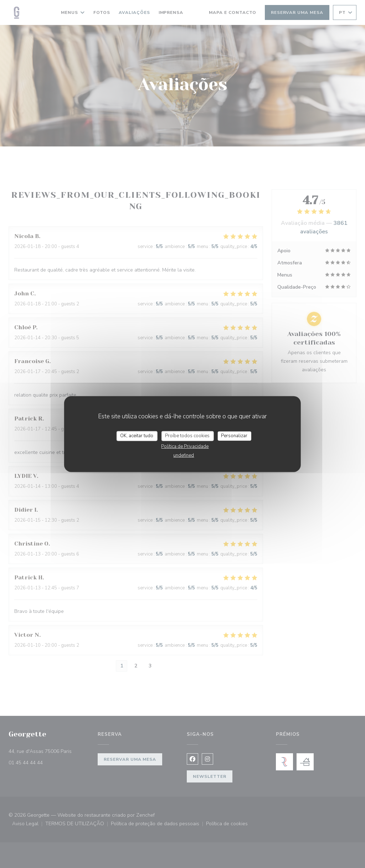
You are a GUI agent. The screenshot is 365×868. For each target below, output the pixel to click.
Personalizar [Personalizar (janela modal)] (234, 436)
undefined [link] (184, 455)
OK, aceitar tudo (137, 436)
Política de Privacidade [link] (185, 446)
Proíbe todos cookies (187, 436)
